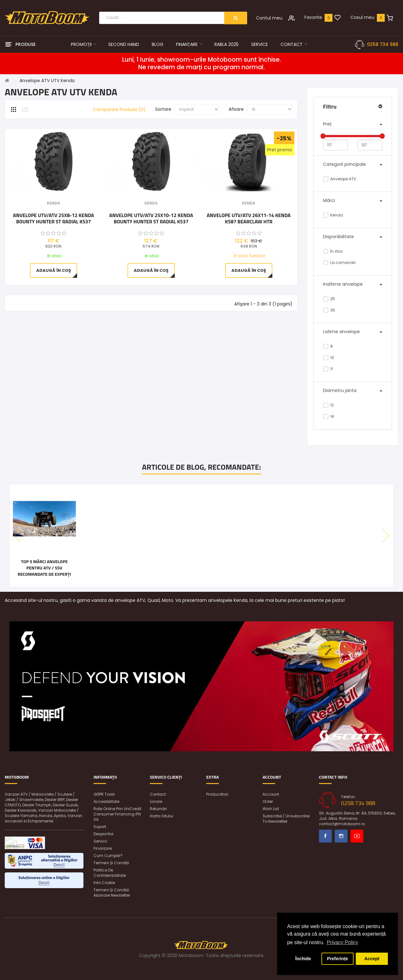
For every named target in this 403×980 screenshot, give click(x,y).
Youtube (357, 836)
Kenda (333, 215)
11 (328, 369)
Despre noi (103, 834)
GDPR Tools (104, 794)
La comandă (339, 263)
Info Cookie (104, 883)
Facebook (325, 836)
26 (329, 310)
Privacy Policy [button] (343, 942)
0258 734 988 (383, 44)
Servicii (100, 841)
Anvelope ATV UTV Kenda (47, 81)
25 (329, 299)
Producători (217, 794)
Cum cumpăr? (108, 856)
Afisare (236, 109)
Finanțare (103, 848)
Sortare (163, 109)
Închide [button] (303, 959)
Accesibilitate (106, 801)
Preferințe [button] (337, 959)
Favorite (313, 17)
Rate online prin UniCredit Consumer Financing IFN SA (117, 814)
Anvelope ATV (340, 179)
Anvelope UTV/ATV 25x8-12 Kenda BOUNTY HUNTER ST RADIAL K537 (53, 218)
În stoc (333, 251)
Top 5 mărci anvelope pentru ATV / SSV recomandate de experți (44, 568)
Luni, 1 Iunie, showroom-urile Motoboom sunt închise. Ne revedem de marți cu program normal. (201, 64)
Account (271, 794)
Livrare (156, 801)
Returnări (158, 809)
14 (329, 416)
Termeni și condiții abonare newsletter (112, 893)
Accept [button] (372, 959)
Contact (158, 794)
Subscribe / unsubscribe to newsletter (286, 819)
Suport (100, 827)
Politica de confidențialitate (110, 873)
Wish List (271, 809)
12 (328, 405)
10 (329, 358)
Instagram (341, 836)
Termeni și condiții (111, 863)
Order (268, 801)
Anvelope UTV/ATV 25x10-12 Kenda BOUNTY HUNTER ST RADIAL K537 (151, 218)
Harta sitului (162, 816)
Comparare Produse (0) (119, 109)
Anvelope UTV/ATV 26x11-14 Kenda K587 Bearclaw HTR (249, 218)
